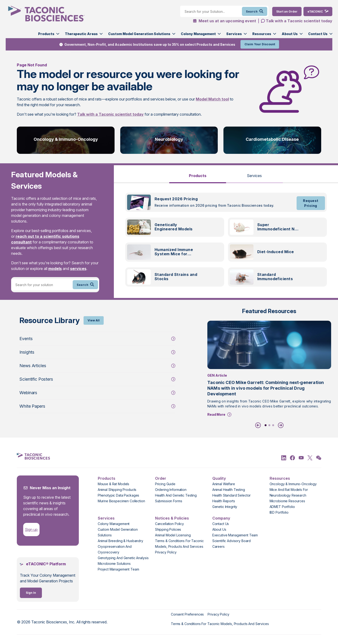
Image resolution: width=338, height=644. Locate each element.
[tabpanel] (226, 242)
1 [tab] (266, 425)
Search (255, 11)
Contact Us (318, 34)
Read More (216, 414)
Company (221, 518)
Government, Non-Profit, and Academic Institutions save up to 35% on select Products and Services (150, 44)
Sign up (31, 530)
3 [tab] (273, 425)
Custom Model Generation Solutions (139, 34)
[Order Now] (287, 11)
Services (234, 34)
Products (46, 34)
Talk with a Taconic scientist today (299, 21)
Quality (219, 478)
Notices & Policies (172, 518)
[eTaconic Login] (318, 11)
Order (161, 478)
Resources (262, 34)
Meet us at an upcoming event (225, 21)
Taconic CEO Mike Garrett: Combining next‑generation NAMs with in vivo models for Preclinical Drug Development (266, 388)
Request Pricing (311, 203)
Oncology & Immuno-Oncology (66, 139)
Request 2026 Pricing (176, 199)
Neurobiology (169, 139)
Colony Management (198, 34)
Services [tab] (254, 176)
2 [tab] (269, 425)
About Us (290, 34)
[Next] (280, 425)
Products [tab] (198, 176)
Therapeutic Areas (81, 34)
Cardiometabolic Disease (272, 139)
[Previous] (259, 425)
